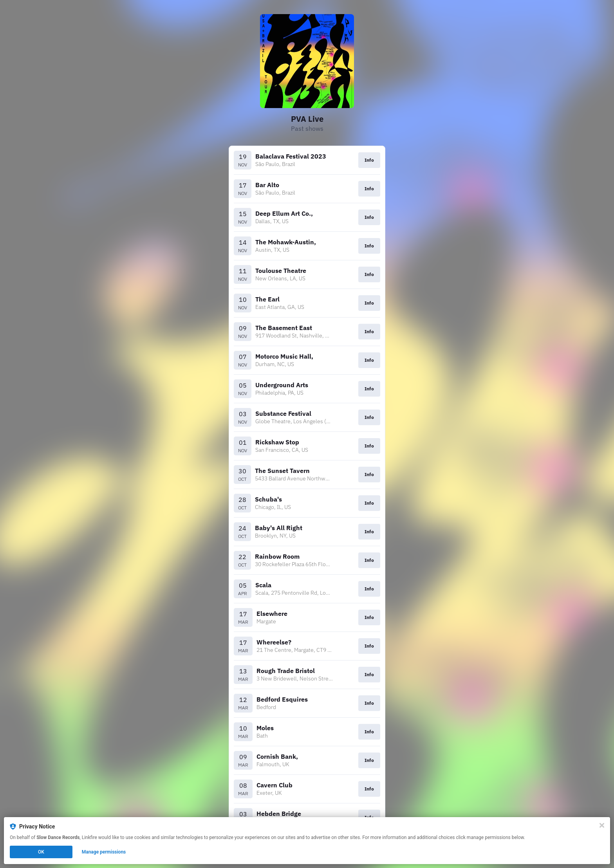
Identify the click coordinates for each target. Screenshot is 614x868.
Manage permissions (104, 852)
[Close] (602, 825)
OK (41, 852)
